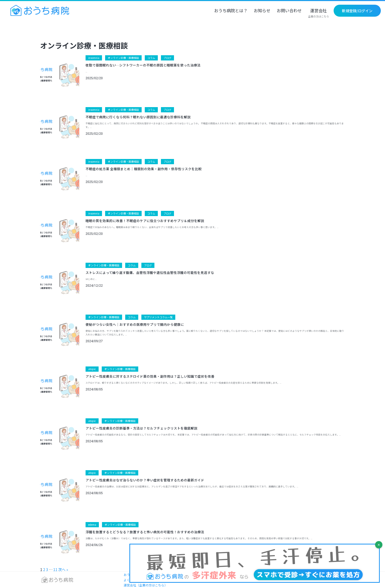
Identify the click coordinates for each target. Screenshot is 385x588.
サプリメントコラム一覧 (158, 317)
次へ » (63, 569)
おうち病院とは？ (231, 11)
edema (92, 525)
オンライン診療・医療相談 (123, 58)
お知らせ (262, 11)
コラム (151, 58)
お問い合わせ (289, 11)
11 (55, 569)
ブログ (167, 58)
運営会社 (318, 13)
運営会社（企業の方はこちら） (146, 585)
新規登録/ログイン (357, 11)
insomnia (94, 58)
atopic (92, 369)
